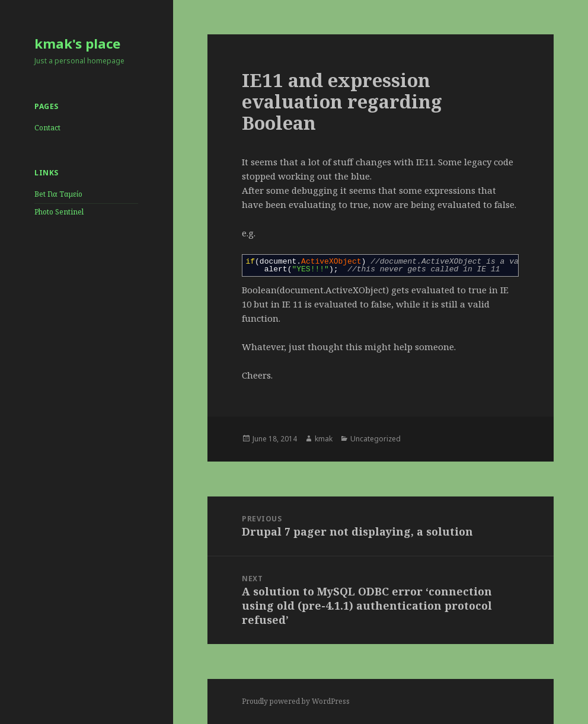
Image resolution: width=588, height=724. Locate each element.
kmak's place (77, 43)
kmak (324, 439)
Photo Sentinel (59, 212)
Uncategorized (376, 439)
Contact (47, 128)
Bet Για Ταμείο (58, 194)
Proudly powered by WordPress (296, 701)
